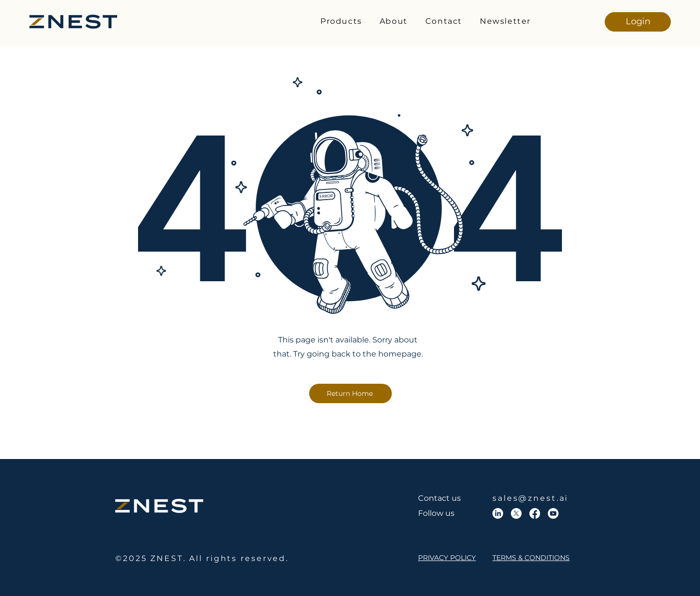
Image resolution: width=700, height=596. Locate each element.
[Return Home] (350, 393)
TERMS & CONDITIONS (531, 558)
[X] (516, 513)
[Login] (638, 22)
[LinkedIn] (498, 513)
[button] (341, 22)
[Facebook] (535, 513)
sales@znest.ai (530, 498)
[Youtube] (553, 513)
